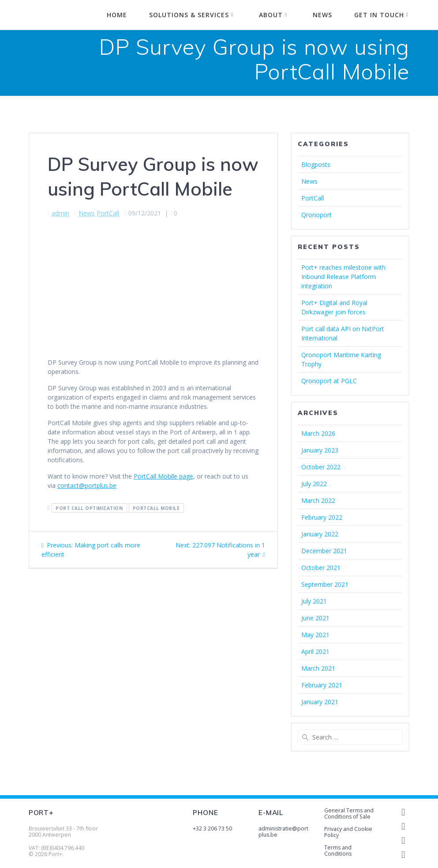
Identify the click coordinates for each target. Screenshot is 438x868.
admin (60, 213)
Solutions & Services (189, 15)
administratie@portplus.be (283, 832)
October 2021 (321, 568)
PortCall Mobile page (163, 476)
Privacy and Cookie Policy (348, 832)
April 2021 (315, 651)
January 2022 (320, 534)
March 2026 (318, 433)
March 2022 (318, 500)
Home (117, 15)
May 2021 (315, 635)
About (271, 15)
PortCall (108, 213)
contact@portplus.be (87, 485)
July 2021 (314, 601)
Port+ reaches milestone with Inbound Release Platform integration (343, 277)
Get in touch (379, 15)
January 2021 (320, 702)
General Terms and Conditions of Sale (349, 813)
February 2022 (322, 517)
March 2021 (318, 668)
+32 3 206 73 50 (212, 828)
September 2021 (325, 584)
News (322, 15)
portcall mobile (156, 508)
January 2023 (320, 450)
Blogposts (316, 164)
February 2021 (322, 685)
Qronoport (316, 215)
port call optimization (89, 508)
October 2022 (321, 467)
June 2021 (315, 618)
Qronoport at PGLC (329, 381)
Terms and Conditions (338, 851)
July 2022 (314, 484)
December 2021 (324, 551)
